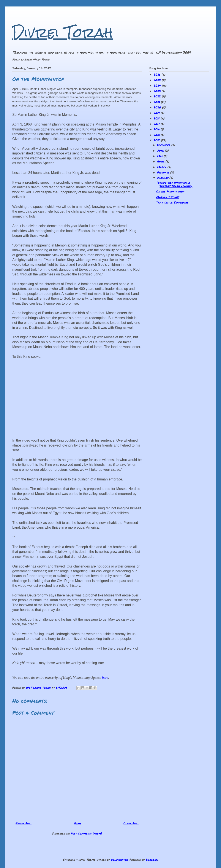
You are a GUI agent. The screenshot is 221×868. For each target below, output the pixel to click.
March (162, 167)
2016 (157, 129)
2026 (158, 75)
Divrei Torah (63, 33)
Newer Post (24, 823)
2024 (158, 86)
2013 (157, 135)
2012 (157, 140)
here (105, 678)
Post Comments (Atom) (86, 833)
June (161, 151)
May (160, 156)
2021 (157, 102)
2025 (158, 80)
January (163, 178)
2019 (157, 113)
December (164, 145)
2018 (157, 118)
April (161, 161)
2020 (158, 107)
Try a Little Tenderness (172, 202)
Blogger (152, 860)
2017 (157, 124)
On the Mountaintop (170, 191)
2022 (158, 96)
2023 (158, 91)
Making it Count (168, 197)
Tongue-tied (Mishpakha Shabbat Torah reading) (174, 184)
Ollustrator (119, 860)
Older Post (131, 823)
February (164, 172)
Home (78, 823)
